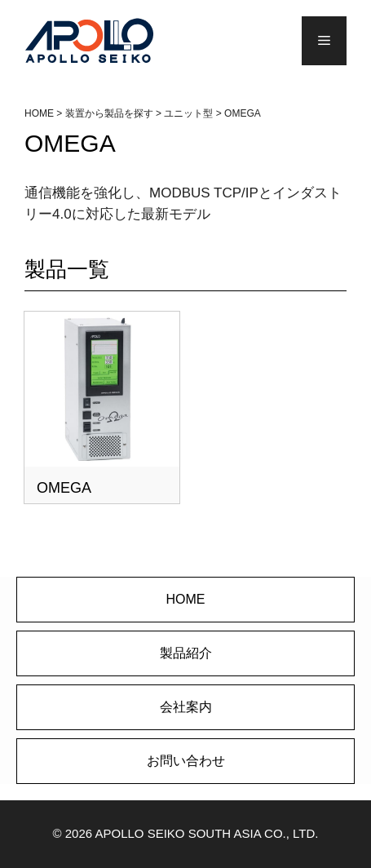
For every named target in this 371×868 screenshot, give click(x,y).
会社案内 (186, 707)
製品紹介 (186, 653)
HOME (186, 599)
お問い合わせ (186, 761)
